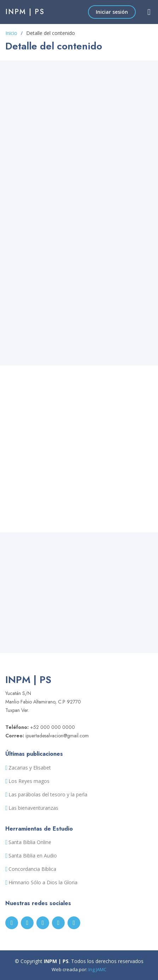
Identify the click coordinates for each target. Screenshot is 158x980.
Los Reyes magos (29, 781)
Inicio (11, 33)
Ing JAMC (97, 969)
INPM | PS (25, 12)
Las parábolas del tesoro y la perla (48, 795)
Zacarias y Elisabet (30, 768)
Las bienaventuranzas (33, 808)
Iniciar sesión (112, 12)
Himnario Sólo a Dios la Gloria (43, 883)
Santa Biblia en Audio (33, 856)
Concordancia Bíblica (32, 869)
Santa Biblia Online (30, 842)
